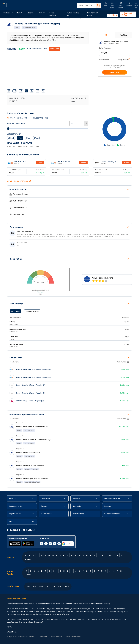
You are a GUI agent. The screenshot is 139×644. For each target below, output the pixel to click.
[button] (22, 498)
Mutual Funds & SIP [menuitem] (73, 14)
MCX (67, 586)
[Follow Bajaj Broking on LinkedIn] (55, 544)
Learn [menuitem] (31, 13)
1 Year (20, 138)
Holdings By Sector (32, 311)
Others (28, 559)
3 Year (28, 138)
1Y (26, 91)
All (43, 91)
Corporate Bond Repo (18, 329)
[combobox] (89, 5)
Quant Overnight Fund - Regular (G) (109, 162)
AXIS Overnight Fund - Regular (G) (30, 401)
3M (15, 91)
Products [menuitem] (7, 13)
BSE (28, 586)
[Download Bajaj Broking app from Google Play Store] (28, 544)
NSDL (60, 586)
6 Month (11, 138)
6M (21, 91)
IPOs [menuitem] (41, 13)
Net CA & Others (16, 344)
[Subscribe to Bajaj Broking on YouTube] (59, 544)
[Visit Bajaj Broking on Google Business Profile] (68, 544)
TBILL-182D (14, 337)
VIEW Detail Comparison (19, 181)
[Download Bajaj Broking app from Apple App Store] (15, 544)
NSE (35, 586)
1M (9, 91)
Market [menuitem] (19, 13)
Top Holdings (16, 311)
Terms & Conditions (73, 636)
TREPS (12, 322)
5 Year (36, 138)
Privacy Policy (56, 636)
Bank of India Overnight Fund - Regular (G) (33, 370)
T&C (118, 67)
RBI (47, 586)
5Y (38, 91)
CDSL (53, 586)
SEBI (41, 586)
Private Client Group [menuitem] (93, 14)
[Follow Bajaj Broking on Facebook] (41, 544)
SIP (106, 35)
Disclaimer (43, 636)
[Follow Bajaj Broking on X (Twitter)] (46, 544)
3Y (32, 91)
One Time (123, 35)
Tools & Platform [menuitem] (52, 14)
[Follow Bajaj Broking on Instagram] (50, 544)
